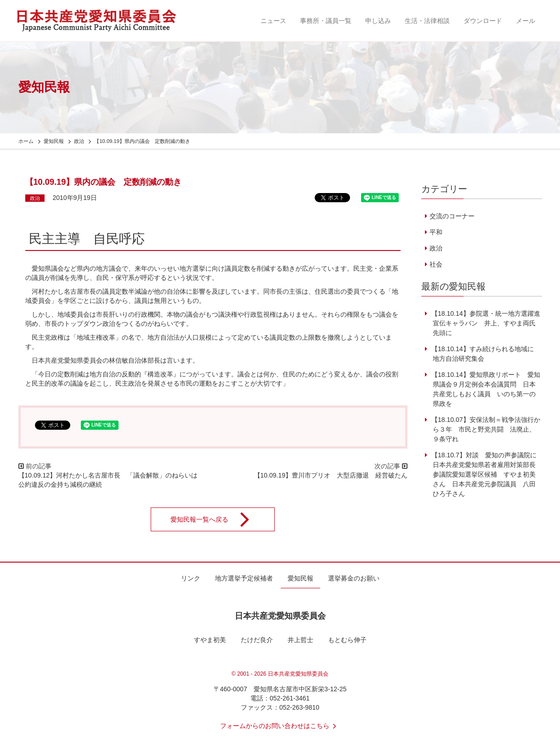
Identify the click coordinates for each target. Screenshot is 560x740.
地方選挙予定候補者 (244, 578)
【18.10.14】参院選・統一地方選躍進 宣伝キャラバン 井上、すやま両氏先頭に (488, 323)
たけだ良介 (257, 640)
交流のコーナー (452, 216)
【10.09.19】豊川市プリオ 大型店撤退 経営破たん (331, 475)
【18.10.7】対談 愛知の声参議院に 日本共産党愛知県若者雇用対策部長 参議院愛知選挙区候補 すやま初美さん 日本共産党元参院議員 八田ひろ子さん (487, 474)
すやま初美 (210, 640)
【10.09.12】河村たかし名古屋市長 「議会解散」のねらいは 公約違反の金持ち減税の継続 (111, 480)
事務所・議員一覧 (326, 21)
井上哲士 (300, 640)
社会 (436, 264)
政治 (35, 198)
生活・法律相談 (427, 21)
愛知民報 (300, 578)
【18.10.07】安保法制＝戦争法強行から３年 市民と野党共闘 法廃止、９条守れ (485, 429)
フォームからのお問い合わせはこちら (280, 726)
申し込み (378, 21)
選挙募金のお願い (354, 578)
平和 (436, 232)
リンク (191, 578)
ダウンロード (483, 21)
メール (526, 21)
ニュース (273, 21)
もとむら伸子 (347, 640)
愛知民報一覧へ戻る (216, 519)
